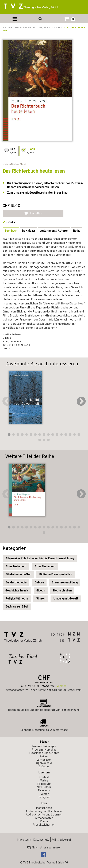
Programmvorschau (44, 750)
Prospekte (44, 784)
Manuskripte (44, 808)
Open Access (44, 763)
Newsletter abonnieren (44, 848)
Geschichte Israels (17, 591)
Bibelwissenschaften (18, 575)
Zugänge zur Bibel (17, 607)
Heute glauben (62, 591)
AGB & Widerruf (61, 840)
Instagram (44, 798)
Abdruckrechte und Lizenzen (44, 815)
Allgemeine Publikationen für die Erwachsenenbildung (40, 559)
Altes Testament (16, 567)
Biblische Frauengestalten (56, 575)
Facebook (44, 791)
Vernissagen (44, 760)
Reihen (44, 757)
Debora (39, 583)
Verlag (44, 781)
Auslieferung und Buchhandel (44, 811)
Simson (41, 599)
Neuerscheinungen (44, 747)
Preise (44, 822)
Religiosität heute (17, 599)
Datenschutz (41, 840)
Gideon (41, 591)
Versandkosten (44, 818)
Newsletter (44, 787)
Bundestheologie (16, 583)
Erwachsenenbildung (65, 583)
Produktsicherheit (44, 825)
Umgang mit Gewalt (66, 599)
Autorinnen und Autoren (44, 753)
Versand (62, 686)
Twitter (44, 794)
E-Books (44, 767)
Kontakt (44, 777)
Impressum (24, 840)
